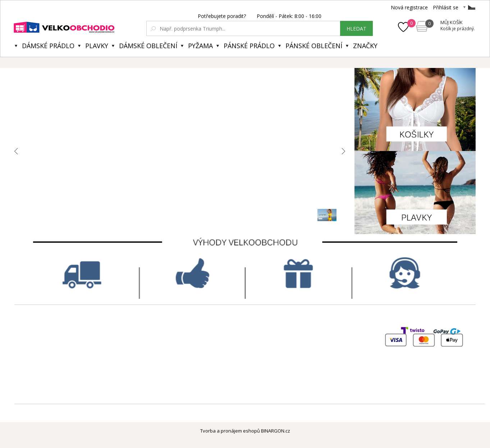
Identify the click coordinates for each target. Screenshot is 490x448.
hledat (356, 29)
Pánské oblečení (314, 46)
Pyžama (200, 46)
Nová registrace (409, 7)
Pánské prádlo (249, 46)
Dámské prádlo (48, 46)
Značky (365, 46)
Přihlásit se (446, 7)
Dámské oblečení (148, 46)
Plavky (97, 46)
